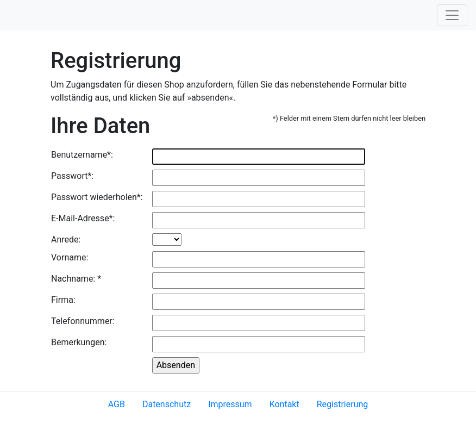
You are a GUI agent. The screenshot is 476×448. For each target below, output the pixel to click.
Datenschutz (167, 404)
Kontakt (284, 404)
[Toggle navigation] (452, 15)
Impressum (230, 404)
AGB (117, 404)
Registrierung (343, 404)
